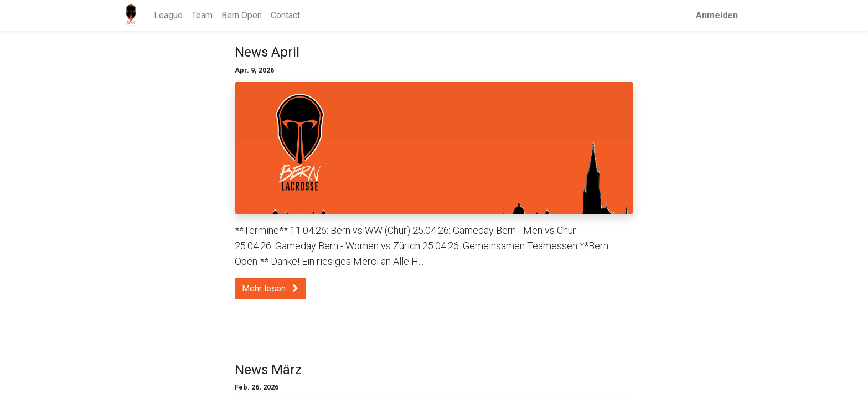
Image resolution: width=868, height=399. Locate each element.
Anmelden (716, 15)
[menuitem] (170, 16)
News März (268, 370)
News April (267, 52)
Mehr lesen (270, 288)
